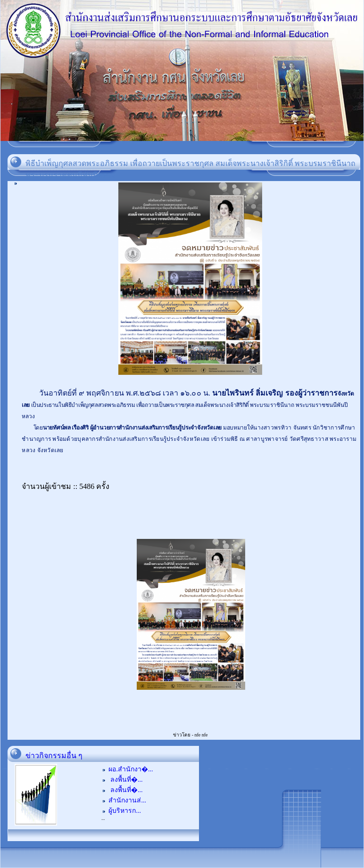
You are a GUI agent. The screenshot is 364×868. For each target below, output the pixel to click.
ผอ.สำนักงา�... (131, 769)
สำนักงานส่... (127, 800)
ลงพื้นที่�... (125, 780)
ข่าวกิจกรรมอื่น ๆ (54, 756)
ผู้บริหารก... (125, 811)
